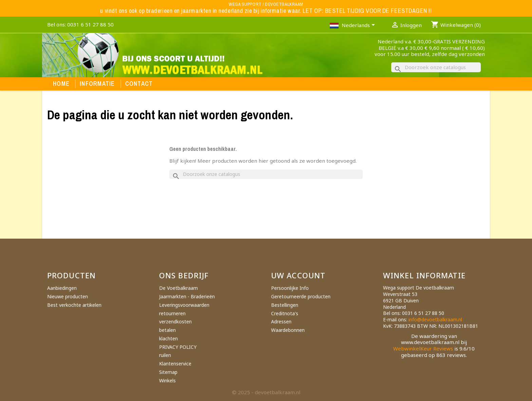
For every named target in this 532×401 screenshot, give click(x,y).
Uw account (298, 275)
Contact (139, 84)
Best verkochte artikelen (74, 305)
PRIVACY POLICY (178, 347)
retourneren (172, 313)
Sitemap (168, 372)
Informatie (97, 84)
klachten (168, 338)
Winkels (167, 380)
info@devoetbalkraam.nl (435, 319)
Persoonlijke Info (290, 288)
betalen (167, 330)
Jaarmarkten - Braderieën (187, 296)
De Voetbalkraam (178, 288)
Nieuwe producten (68, 296)
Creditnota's (285, 313)
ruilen (165, 355)
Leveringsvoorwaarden (184, 305)
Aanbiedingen (62, 288)
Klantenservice (175, 364)
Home (61, 84)
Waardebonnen (288, 330)
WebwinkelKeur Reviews (423, 348)
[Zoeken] (436, 67)
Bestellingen (285, 305)
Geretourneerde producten (301, 296)
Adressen (281, 322)
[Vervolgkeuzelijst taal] (359, 26)
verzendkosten (175, 322)
